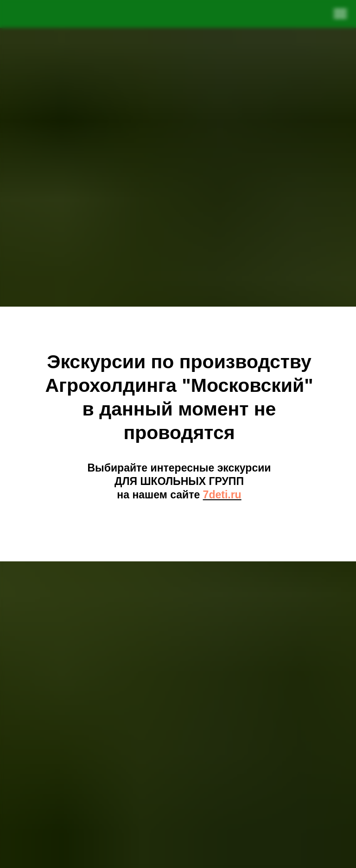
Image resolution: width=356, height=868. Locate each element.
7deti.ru (222, 495)
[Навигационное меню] (340, 14)
